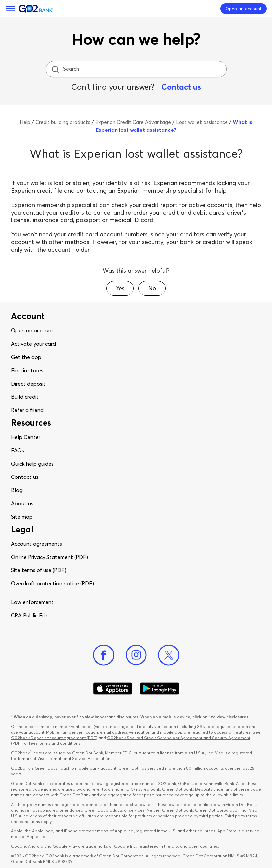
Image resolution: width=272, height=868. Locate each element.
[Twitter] (169, 655)
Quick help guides (32, 464)
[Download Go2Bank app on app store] (113, 689)
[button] (120, 288)
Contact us (181, 87)
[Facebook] (104, 655)
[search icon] (55, 69)
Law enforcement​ (32, 602)
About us (22, 503)
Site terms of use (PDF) (39, 570)
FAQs (17, 450)
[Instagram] (136, 655)
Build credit (25, 397)
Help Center (26, 437)
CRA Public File (29, 615)
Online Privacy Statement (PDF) (49, 557)
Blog (17, 490)
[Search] (137, 69)
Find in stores (27, 370)
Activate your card (34, 344)
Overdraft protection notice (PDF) (52, 583)
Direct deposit (28, 384)
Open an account (32, 330)
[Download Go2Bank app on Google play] (160, 689)
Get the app (26, 357)
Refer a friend (27, 410)
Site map (22, 517)
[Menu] (11, 9)
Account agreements (37, 544)
